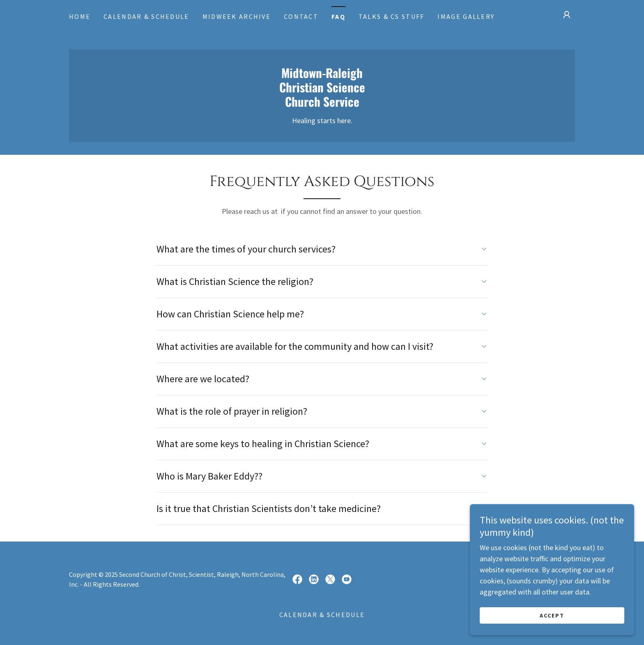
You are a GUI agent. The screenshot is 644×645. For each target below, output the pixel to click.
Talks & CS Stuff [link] (392, 16)
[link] (322, 104)
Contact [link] (301, 16)
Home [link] (80, 16)
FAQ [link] (338, 16)
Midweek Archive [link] (237, 16)
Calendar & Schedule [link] (146, 16)
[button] (567, 15)
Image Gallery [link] (466, 16)
